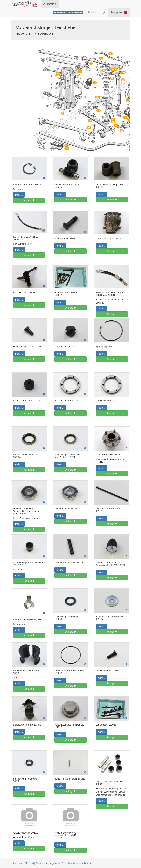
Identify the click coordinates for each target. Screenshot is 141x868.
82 (66, 146)
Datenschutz (42, 863)
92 (116, 125)
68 (80, 71)
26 (111, 54)
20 (99, 111)
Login (103, 12)
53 (125, 117)
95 (90, 121)
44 (104, 70)
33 (97, 97)
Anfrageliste (119, 12)
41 (113, 120)
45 (113, 70)
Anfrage (29, 200)
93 (129, 119)
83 (67, 149)
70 (58, 74)
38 (113, 122)
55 (128, 101)
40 (122, 131)
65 (95, 83)
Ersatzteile (50, 4)
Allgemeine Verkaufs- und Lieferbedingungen (72, 863)
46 (115, 70)
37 (112, 78)
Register (92, 12)
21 (89, 128)
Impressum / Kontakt (23, 863)
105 (123, 72)
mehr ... (19, 195)
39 (123, 80)
